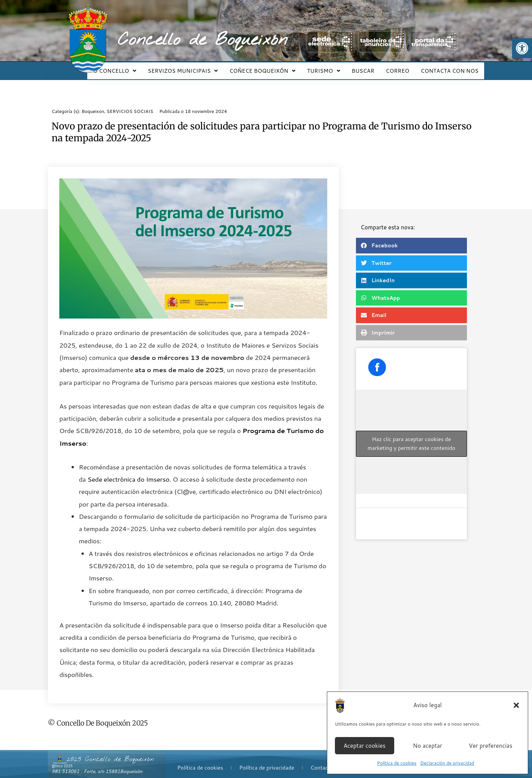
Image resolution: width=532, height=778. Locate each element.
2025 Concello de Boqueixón (110, 752)
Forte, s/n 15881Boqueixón (113, 764)
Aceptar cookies (364, 746)
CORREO (401, 67)
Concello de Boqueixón (203, 40)
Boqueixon (93, 104)
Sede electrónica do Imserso (128, 472)
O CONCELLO (130, 67)
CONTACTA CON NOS (451, 67)
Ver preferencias (491, 746)
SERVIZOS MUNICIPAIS (195, 67)
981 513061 (65, 764)
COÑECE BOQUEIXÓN (273, 67)
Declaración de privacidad (447, 763)
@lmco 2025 (62, 759)
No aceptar (428, 746)
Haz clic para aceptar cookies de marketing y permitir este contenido (411, 437)
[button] (522, 48)
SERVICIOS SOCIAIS (130, 104)
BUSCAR (369, 67)
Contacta (321, 761)
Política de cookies (397, 763)
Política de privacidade (267, 761)
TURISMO (332, 67)
